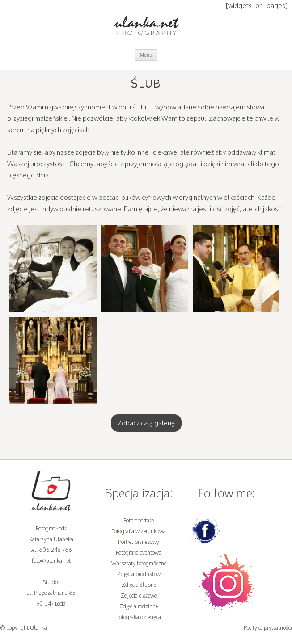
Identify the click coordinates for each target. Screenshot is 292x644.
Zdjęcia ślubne (139, 585)
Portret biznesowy (139, 542)
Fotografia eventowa (139, 553)
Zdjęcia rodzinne (139, 606)
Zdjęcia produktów (139, 574)
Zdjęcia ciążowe (139, 596)
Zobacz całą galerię (146, 423)
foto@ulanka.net (51, 561)
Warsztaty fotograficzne (139, 563)
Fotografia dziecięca (139, 617)
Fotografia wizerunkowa (139, 531)
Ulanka (38, 628)
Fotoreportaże (139, 520)
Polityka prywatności (268, 628)
